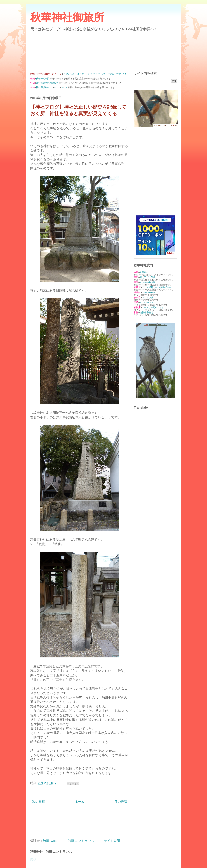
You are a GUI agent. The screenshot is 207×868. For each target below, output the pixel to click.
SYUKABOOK (147, 302)
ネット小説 (148, 297)
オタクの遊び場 (148, 282)
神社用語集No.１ (44, 87)
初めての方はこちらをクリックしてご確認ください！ (95, 74)
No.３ (64, 87)
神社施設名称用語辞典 (47, 83)
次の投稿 (39, 802)
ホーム (80, 802)
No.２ (57, 87)
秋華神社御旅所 (67, 17)
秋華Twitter (51, 841)
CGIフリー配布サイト (153, 308)
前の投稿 (121, 802)
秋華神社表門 (43, 79)
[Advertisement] (103, 50)
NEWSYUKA (148, 292)
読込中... (36, 860)
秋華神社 (144, 272)
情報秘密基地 (146, 313)
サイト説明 (112, 841)
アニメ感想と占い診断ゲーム (157, 287)
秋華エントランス (81, 841)
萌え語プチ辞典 (148, 277)
